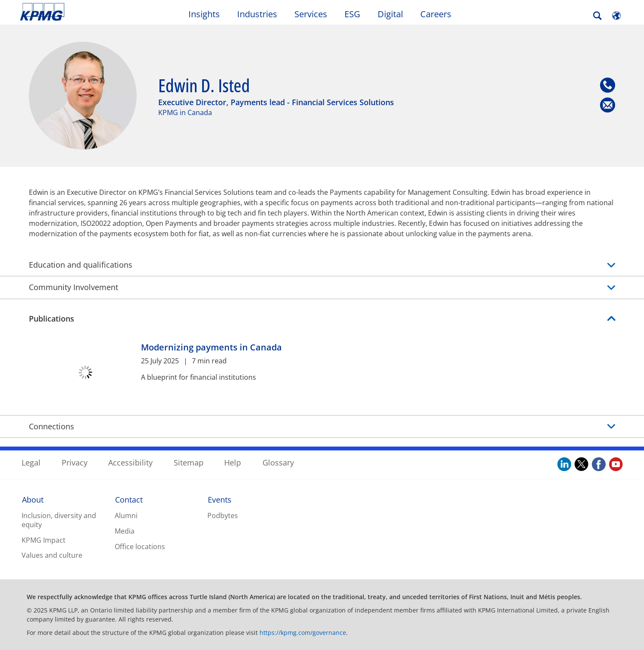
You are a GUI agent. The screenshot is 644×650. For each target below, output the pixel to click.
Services (311, 14)
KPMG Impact (44, 540)
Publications (52, 319)
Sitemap (189, 462)
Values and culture (52, 555)
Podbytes (223, 516)
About (33, 500)
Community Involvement (322, 287)
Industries (257, 14)
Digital (390, 14)
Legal (31, 462)
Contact (129, 500)
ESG (352, 14)
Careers (436, 14)
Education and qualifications (322, 265)
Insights (204, 14)
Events (220, 500)
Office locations (140, 547)
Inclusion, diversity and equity (59, 520)
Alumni (126, 516)
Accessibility (130, 462)
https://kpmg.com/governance (303, 633)
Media (125, 531)
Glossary (278, 462)
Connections (52, 426)
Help (233, 462)
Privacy (75, 462)
